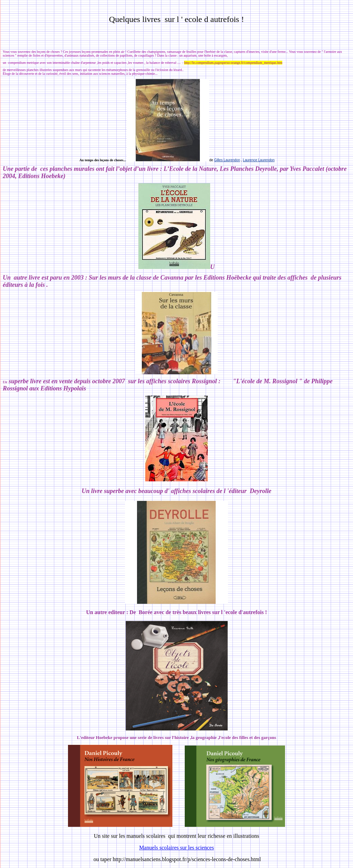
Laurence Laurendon (259, 160)
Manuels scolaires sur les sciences (176, 848)
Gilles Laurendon (227, 160)
